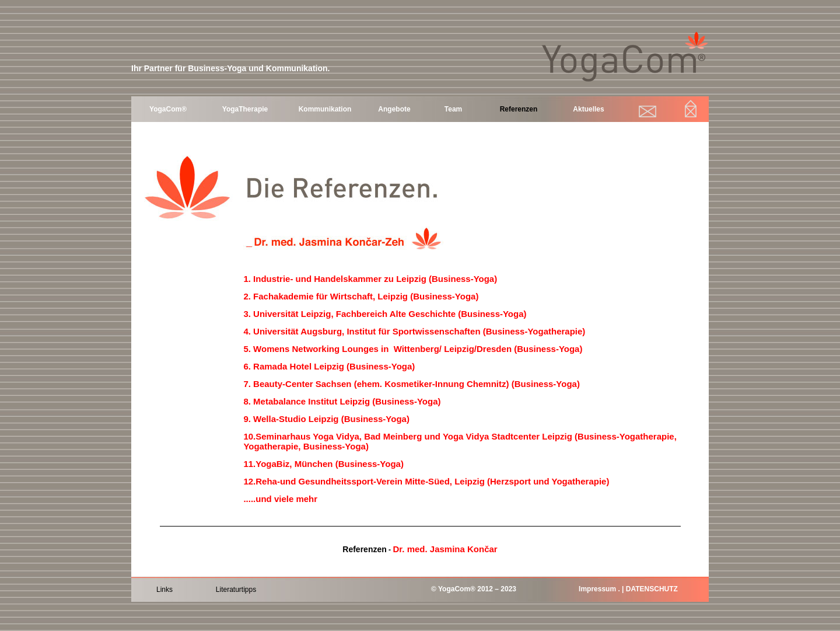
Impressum (597, 589)
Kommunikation (325, 109)
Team (453, 109)
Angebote (394, 109)
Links (164, 590)
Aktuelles (588, 109)
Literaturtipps (236, 590)
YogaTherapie (245, 109)
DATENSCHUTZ (652, 589)
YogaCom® (168, 109)
